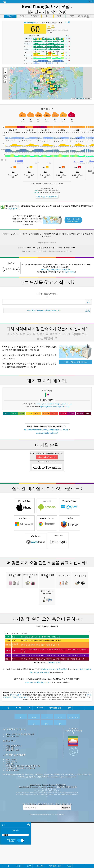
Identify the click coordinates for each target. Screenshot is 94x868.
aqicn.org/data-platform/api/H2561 (56, 263)
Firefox (70, 574)
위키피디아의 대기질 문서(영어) (54, 777)
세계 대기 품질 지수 (16, 803)
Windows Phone (70, 557)
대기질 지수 (33, 16)
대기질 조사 (10, 849)
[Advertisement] (47, 327)
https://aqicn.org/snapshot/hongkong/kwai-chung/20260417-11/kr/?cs (47, 245)
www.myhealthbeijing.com (37, 791)
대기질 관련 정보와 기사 (14, 854)
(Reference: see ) (47, 756)
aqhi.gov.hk (13, 202)
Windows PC (24, 574)
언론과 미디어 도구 (12, 844)
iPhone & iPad (24, 557)
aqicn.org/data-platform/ (47, 455)
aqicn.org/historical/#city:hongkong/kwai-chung (54, 426)
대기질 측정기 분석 (12, 858)
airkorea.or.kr (54, 771)
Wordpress (36, 592)
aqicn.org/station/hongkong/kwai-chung (55, 429)
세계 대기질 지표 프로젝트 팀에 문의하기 (20, 842)
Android (47, 557)
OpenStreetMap (80, 92)
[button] (48, 75)
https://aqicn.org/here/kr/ (47, 236)
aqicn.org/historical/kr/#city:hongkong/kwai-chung (46, 452)
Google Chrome (47, 574)
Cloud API (58, 591)
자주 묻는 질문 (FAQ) (14, 863)
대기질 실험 (10, 856)
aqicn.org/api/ (70, 266)
